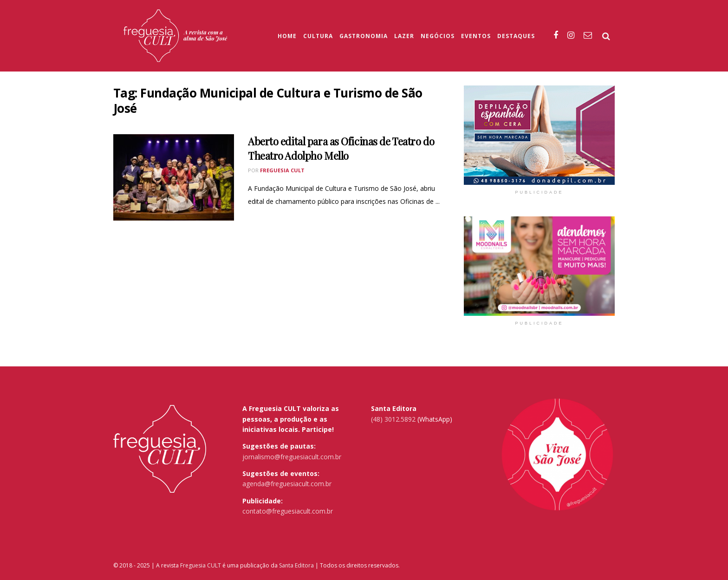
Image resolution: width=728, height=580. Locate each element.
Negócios (438, 36)
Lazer (404, 36)
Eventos (476, 36)
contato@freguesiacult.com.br (288, 511)
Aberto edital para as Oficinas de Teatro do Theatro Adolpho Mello (341, 148)
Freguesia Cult (282, 170)
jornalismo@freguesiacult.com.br (292, 457)
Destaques (516, 36)
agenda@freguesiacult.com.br (287, 484)
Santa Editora (296, 565)
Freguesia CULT (201, 565)
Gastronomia (364, 36)
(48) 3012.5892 (393, 419)
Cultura (318, 36)
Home (287, 36)
